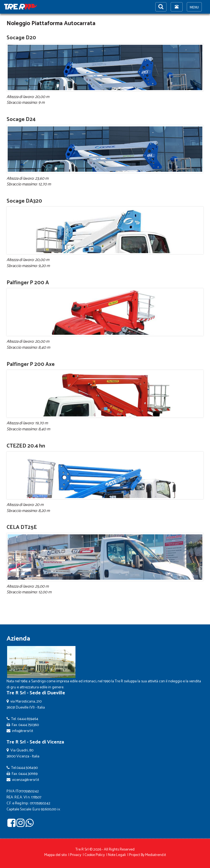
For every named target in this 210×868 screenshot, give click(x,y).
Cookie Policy (95, 855)
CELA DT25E (22, 527)
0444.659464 (28, 719)
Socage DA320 (24, 201)
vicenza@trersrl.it (26, 780)
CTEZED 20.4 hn (26, 446)
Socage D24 (21, 119)
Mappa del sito (56, 855)
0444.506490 (27, 768)
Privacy (76, 855)
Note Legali (117, 855)
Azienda (18, 639)
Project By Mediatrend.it (148, 855)
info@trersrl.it (23, 731)
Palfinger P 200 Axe (31, 364)
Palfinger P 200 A (28, 283)
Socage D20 (21, 38)
